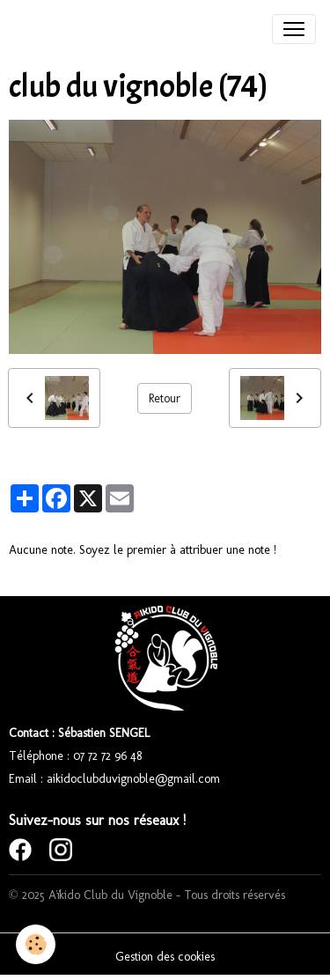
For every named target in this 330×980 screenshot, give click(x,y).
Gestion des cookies (165, 957)
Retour (165, 398)
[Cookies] (36, 944)
